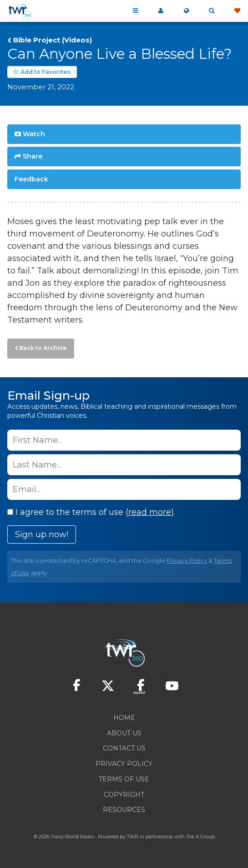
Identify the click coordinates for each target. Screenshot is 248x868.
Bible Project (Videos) (53, 40)
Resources (124, 810)
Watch (34, 134)
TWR (133, 837)
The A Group (200, 837)
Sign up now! (42, 534)
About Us (124, 733)
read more (150, 512)
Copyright (124, 795)
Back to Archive (43, 348)
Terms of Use (124, 779)
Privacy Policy (187, 561)
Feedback (31, 179)
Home (124, 718)
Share (33, 156)
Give (237, 11)
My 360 (161, 11)
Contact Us (124, 748)
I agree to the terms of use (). (91, 512)
